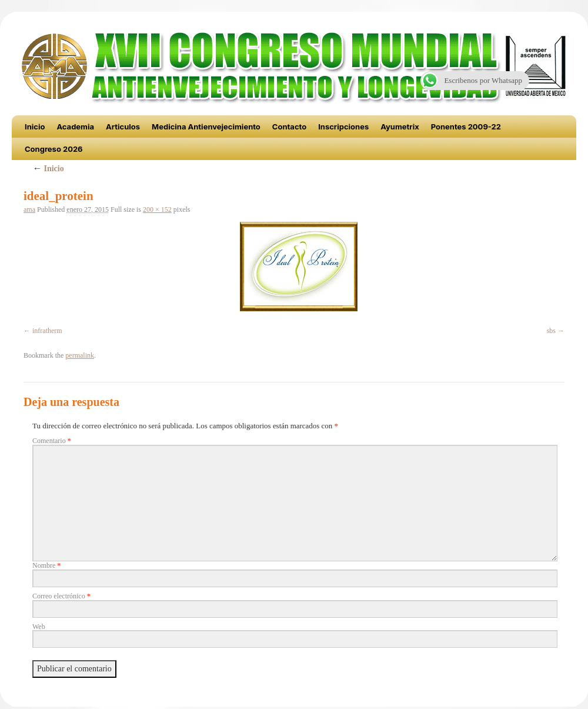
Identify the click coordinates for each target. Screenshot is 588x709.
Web (39, 627)
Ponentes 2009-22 (466, 127)
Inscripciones (343, 127)
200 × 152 (157, 209)
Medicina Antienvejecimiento (206, 127)
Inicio (35, 127)
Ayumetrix (400, 127)
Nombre (46, 565)
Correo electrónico (61, 596)
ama (29, 209)
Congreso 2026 (54, 149)
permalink (80, 355)
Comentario (52, 441)
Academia (75, 127)
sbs (551, 331)
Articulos (123, 127)
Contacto (289, 127)
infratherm (47, 331)
